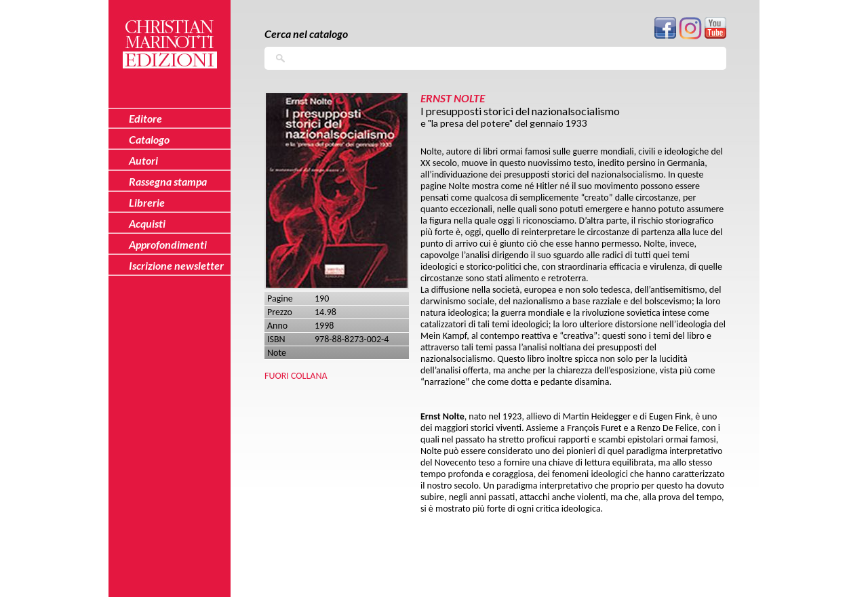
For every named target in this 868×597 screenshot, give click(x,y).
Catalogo (149, 139)
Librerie (147, 202)
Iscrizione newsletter (176, 265)
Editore (145, 118)
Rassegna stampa (168, 181)
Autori (143, 160)
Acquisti (147, 223)
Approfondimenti (168, 244)
